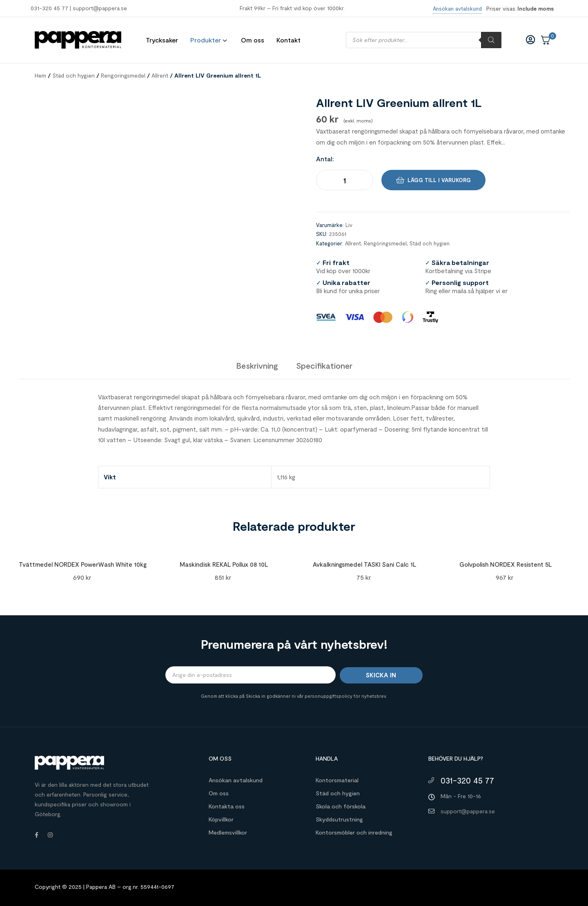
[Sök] (491, 40)
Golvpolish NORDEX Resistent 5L (506, 564)
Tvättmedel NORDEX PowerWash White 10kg (83, 564)
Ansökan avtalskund (236, 780)
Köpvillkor (221, 819)
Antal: (325, 159)
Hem (40, 75)
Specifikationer (324, 365)
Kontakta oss (227, 806)
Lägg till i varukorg (439, 180)
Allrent (160, 75)
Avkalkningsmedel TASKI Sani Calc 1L (364, 564)
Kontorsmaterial (337, 780)
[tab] (257, 365)
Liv (349, 225)
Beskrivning (257, 365)
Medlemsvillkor (228, 832)
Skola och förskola (341, 806)
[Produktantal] (345, 180)
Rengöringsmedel (123, 75)
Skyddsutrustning (339, 819)
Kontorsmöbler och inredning (354, 832)
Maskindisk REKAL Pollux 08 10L (224, 564)
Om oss (219, 793)
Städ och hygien (73, 75)
